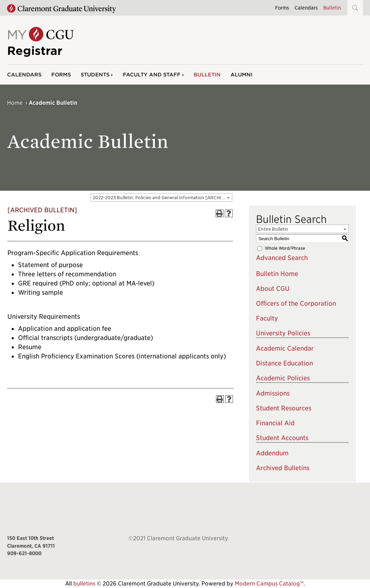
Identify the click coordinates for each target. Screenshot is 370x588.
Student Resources (284, 408)
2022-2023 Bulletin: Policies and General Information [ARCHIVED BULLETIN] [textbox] (162, 198)
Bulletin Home (277, 274)
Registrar (35, 51)
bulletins (84, 584)
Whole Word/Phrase (285, 248)
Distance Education (284, 363)
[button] (355, 8)
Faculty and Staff (152, 74)
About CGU (273, 289)
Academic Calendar (285, 348)
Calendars (306, 8)
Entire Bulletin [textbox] (273, 229)
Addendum (272, 453)
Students (95, 74)
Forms (282, 8)
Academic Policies (283, 378)
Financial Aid (275, 423)
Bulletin (332, 8)
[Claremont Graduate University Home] (62, 9)
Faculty (267, 318)
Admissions (273, 393)
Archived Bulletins (283, 468)
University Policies (283, 333)
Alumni (241, 74)
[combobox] (161, 197)
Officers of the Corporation (296, 303)
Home (15, 103)
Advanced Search (282, 258)
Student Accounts (282, 438)
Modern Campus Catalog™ (269, 584)
